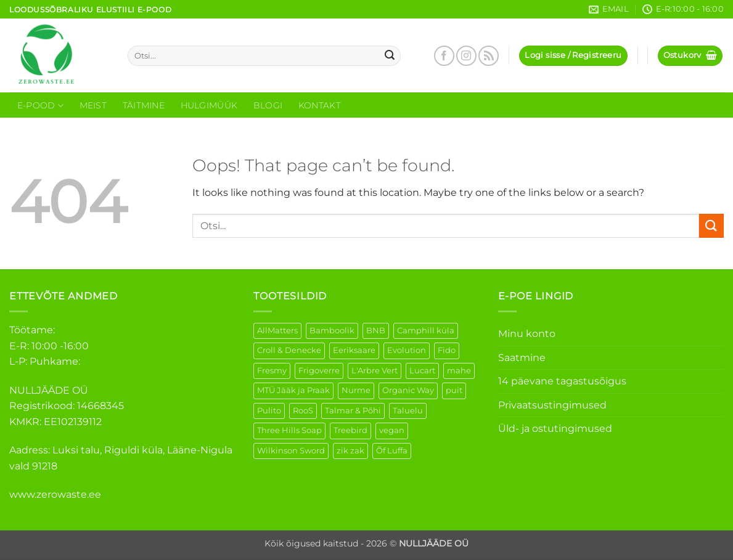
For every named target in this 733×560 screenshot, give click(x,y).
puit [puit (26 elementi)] (454, 390)
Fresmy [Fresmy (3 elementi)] (272, 371)
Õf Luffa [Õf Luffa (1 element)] (392, 451)
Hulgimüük (209, 105)
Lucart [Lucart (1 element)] (422, 371)
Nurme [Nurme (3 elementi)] (356, 390)
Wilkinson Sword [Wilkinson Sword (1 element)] (291, 451)
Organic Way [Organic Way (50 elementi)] (408, 390)
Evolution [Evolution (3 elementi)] (407, 350)
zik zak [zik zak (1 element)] (350, 451)
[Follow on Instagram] (466, 56)
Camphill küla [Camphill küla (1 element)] (426, 331)
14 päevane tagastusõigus (562, 381)
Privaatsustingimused (552, 405)
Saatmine (522, 358)
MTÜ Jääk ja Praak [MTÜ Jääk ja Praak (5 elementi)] (293, 390)
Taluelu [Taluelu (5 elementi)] (408, 411)
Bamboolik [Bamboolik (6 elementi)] (332, 331)
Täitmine (144, 105)
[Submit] (390, 56)
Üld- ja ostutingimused (555, 428)
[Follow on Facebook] (444, 56)
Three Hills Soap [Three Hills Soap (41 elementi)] (289, 430)
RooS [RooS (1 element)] (303, 411)
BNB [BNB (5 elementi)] (376, 331)
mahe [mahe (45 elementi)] (459, 371)
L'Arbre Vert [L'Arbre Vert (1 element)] (375, 371)
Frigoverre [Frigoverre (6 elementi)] (319, 371)
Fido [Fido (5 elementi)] (447, 350)
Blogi (268, 105)
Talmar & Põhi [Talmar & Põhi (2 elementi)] (353, 411)
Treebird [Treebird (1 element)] (350, 430)
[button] (573, 56)
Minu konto (527, 334)
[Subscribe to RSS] (489, 56)
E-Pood (40, 106)
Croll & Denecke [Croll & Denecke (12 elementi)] (289, 350)
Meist (93, 105)
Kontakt (320, 105)
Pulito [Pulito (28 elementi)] (269, 411)
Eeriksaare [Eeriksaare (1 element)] (354, 350)
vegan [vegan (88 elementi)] (392, 430)
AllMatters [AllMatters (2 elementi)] (277, 331)
